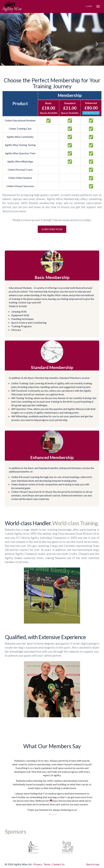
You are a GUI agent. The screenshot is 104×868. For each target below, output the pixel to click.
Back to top (93, 864)
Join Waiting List (91, 113)
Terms (47, 864)
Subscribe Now (52, 229)
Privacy (38, 864)
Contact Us (58, 864)
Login (89, 6)
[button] (8, 38)
